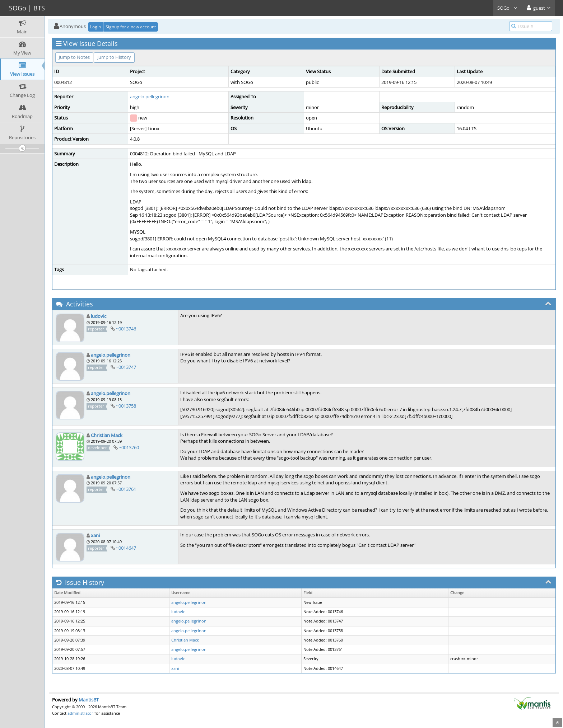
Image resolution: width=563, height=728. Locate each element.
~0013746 (126, 329)
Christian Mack (107, 435)
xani (95, 535)
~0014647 (126, 548)
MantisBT (89, 700)
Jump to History (114, 57)
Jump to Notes (74, 57)
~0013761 (126, 489)
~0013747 (126, 367)
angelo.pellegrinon (150, 97)
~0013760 (129, 447)
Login (96, 27)
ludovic (99, 316)
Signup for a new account (131, 27)
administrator (80, 713)
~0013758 (126, 406)
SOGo (508, 8)
